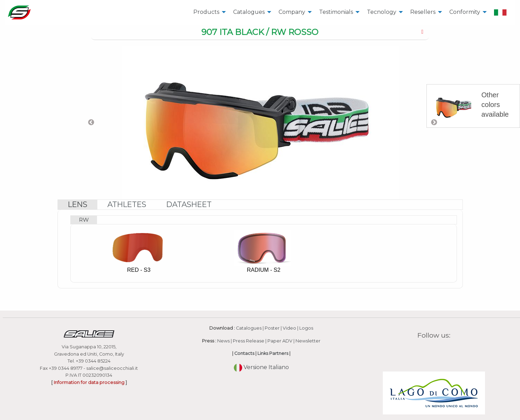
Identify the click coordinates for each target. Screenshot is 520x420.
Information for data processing (89, 382)
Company (292, 12)
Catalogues (249, 12)
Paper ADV (280, 341)
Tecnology (382, 12)
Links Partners (273, 353)
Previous (91, 123)
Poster (272, 328)
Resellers (423, 12)
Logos (306, 328)
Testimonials (336, 12)
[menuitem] (208, 12)
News (223, 341)
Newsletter (308, 341)
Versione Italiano (261, 367)
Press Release (249, 341)
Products (206, 12)
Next (434, 123)
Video (289, 328)
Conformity (465, 12)
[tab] (260, 33)
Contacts (244, 353)
